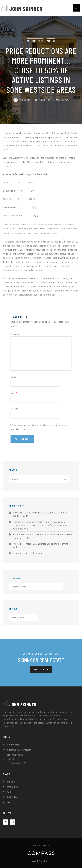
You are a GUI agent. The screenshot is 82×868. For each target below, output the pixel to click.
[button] (76, 8)
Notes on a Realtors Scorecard (28, 553)
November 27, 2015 (43, 100)
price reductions (35, 41)
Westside (51, 41)
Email (14, 393)
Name (14, 377)
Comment (16, 334)
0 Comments (64, 100)
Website (14, 409)
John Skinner (22, 100)
